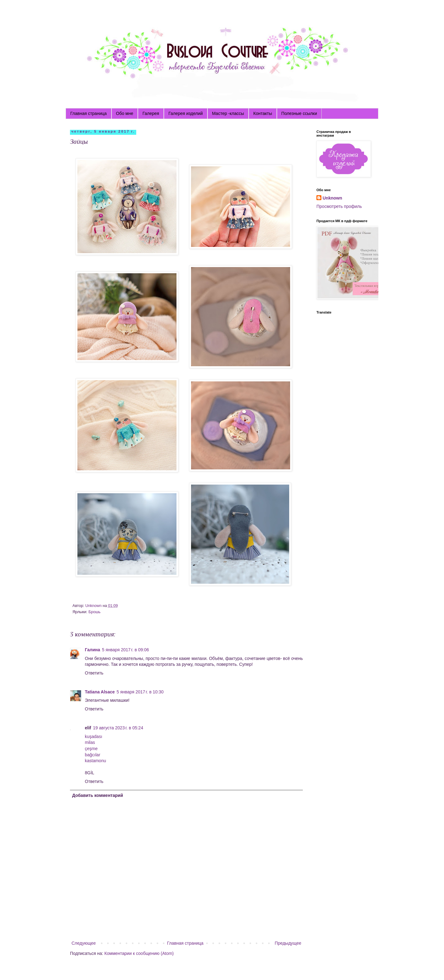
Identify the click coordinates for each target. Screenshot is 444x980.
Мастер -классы (228, 113)
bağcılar (93, 755)
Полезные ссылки (299, 113)
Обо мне (125, 113)
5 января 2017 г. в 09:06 (125, 650)
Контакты (263, 113)
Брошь (95, 612)
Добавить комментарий (98, 795)
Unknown (332, 198)
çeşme (91, 749)
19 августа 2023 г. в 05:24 (118, 728)
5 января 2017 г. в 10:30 (140, 692)
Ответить (94, 673)
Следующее (84, 943)
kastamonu (95, 761)
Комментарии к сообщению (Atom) (139, 953)
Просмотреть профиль (339, 206)
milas (90, 742)
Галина (92, 650)
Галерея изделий (186, 113)
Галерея (151, 113)
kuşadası (94, 736)
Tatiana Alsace (100, 692)
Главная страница (89, 113)
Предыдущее (288, 943)
